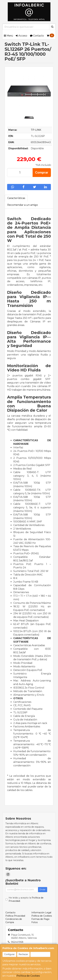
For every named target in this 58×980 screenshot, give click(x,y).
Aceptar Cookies (40, 954)
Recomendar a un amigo (23, 205)
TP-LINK (36, 130)
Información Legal (41, 913)
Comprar (42, 172)
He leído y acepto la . (26, 899)
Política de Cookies (28, 976)
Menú (8, 36)
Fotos (34, 922)
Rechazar (23, 954)
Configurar (9, 954)
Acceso (21, 36)
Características (16, 198)
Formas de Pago (40, 919)
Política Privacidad (15, 916)
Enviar (43, 890)
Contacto (37, 36)
